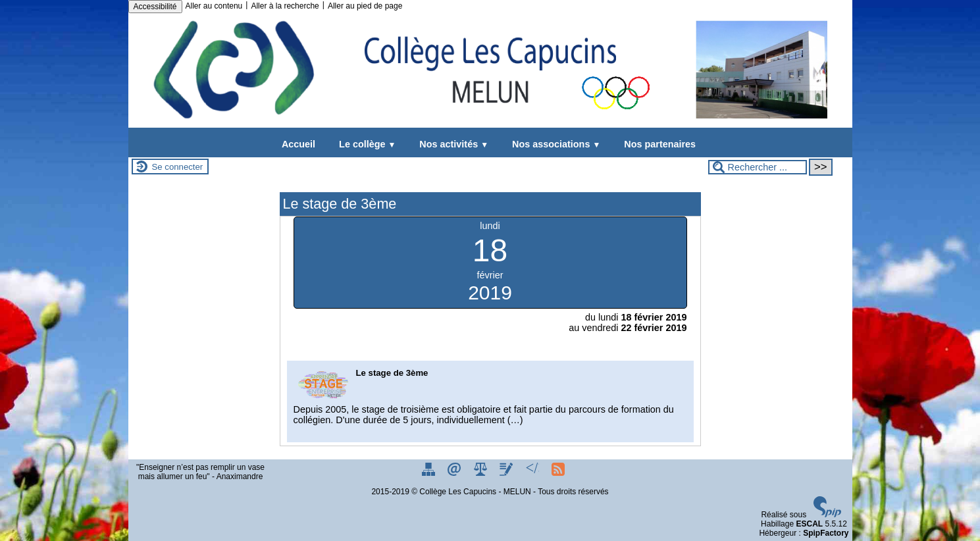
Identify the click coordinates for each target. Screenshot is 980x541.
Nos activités (451, 144)
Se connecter (178, 167)
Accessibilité (155, 7)
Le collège (365, 144)
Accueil (298, 144)
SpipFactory (826, 533)
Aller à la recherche (285, 6)
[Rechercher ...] (758, 167)
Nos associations (554, 144)
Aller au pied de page (365, 6)
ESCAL (809, 524)
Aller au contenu (214, 6)
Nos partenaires (657, 144)
